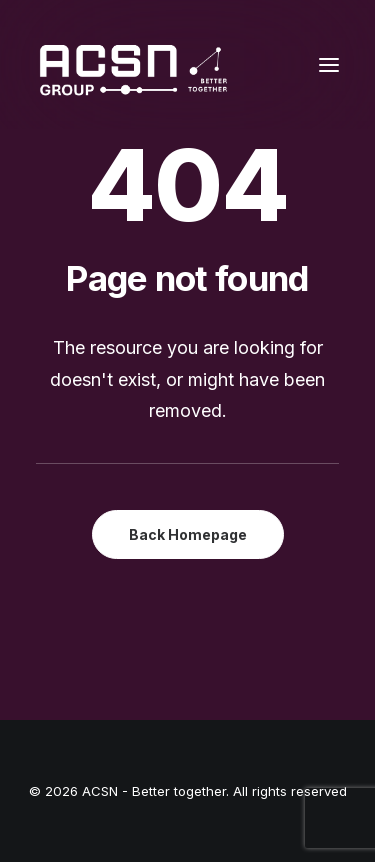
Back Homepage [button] (188, 534)
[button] (329, 64)
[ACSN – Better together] (131, 64)
